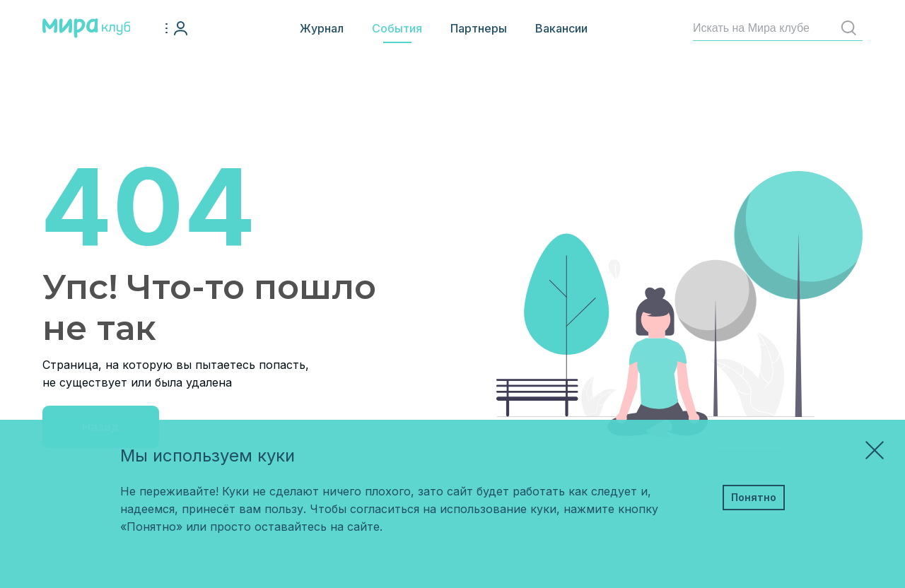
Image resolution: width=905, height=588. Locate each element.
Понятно (754, 497)
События (397, 28)
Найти (852, 28)
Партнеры (479, 28)
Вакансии (561, 28)
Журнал (322, 28)
